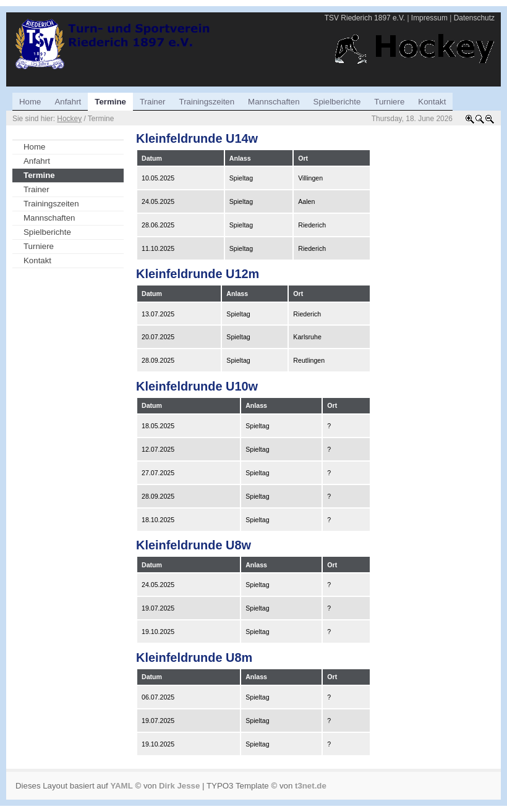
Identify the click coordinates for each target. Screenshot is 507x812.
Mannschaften (49, 218)
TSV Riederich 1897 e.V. (365, 18)
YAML (121, 786)
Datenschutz (474, 18)
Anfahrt (37, 161)
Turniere (39, 246)
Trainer (36, 189)
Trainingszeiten (51, 204)
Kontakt (37, 260)
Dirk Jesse (179, 786)
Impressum (429, 18)
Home (34, 147)
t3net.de (311, 786)
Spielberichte (47, 232)
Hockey (69, 119)
